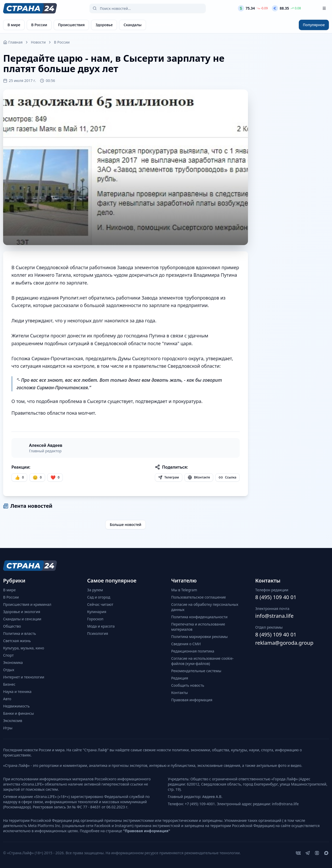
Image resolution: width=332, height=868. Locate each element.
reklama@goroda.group (284, 643)
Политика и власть (20, 633)
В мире (9, 590)
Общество (12, 626)
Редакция (180, 678)
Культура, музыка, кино (24, 648)
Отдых (9, 670)
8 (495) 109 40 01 (276, 597)
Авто (7, 699)
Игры (8, 728)
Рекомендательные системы (196, 671)
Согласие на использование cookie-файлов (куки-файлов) (202, 661)
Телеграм (169, 477)
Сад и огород (99, 597)
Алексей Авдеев (46, 445)
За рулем (95, 590)
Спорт (8, 655)
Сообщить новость (188, 685)
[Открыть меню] (324, 8)
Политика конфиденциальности (199, 617)
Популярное (314, 25)
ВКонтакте (199, 477)
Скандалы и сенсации (22, 619)
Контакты (179, 693)
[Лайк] (55, 477)
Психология (98, 633)
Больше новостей (126, 525)
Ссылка (227, 477)
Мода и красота (101, 626)
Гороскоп (95, 619)
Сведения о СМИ (186, 644)
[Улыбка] (37, 477)
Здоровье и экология (22, 612)
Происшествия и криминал (27, 604)
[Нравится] (19, 477)
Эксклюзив (13, 721)
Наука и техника (17, 692)
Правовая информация (192, 700)
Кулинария (97, 612)
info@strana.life (274, 616)
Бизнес (9, 684)
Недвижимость (16, 706)
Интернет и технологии (24, 677)
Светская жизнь (17, 641)
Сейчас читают (100, 604)
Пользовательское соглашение (199, 597)
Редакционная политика (193, 651)
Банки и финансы (19, 713)
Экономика (13, 662)
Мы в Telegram (184, 590)
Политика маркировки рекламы (199, 637)
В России (62, 42)
